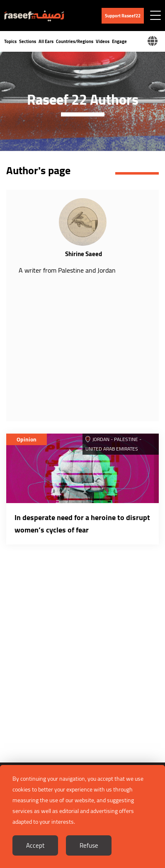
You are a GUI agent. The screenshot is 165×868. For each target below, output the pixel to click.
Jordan (101, 439)
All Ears (46, 41)
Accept (35, 845)
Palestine (126, 439)
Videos (103, 41)
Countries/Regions (75, 41)
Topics (10, 41)
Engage (119, 41)
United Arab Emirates (112, 449)
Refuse (89, 845)
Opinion (27, 439)
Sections (28, 41)
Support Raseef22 (123, 16)
